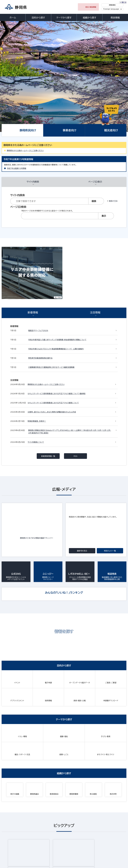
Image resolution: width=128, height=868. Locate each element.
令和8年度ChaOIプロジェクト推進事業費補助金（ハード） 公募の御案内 (56, 268)
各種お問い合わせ (98, 834)
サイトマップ (7, 849)
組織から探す (90, 18)
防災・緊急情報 (91, 7)
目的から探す (38, 18)
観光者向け (111, 75)
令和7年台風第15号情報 (16, 113)
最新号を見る (82, 395)
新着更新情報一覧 (48, 301)
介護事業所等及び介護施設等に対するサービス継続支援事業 (51, 287)
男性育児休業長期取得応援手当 (40, 278)
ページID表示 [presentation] (95, 126)
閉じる (124, 853)
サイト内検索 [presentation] (33, 126)
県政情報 (115, 18)
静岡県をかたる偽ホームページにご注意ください (25, 95)
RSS (76, 301)
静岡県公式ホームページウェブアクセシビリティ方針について (73, 847)
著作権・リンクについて (11, 847)
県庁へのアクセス (117, 834)
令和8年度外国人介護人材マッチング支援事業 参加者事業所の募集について (57, 259)
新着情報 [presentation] (33, 236)
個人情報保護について (36, 847)
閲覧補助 (112, 5)
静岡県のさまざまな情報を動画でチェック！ (38, 383)
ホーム (13, 17)
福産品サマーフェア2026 (38, 250)
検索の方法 (113, 141)
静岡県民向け (28, 75)
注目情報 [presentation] (95, 236)
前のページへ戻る (120, 759)
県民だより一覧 (110, 395)
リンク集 (106, 847)
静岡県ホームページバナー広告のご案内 (86, 737)
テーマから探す (64, 18)
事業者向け (70, 75)
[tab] (33, 127)
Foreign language (111, 9)
